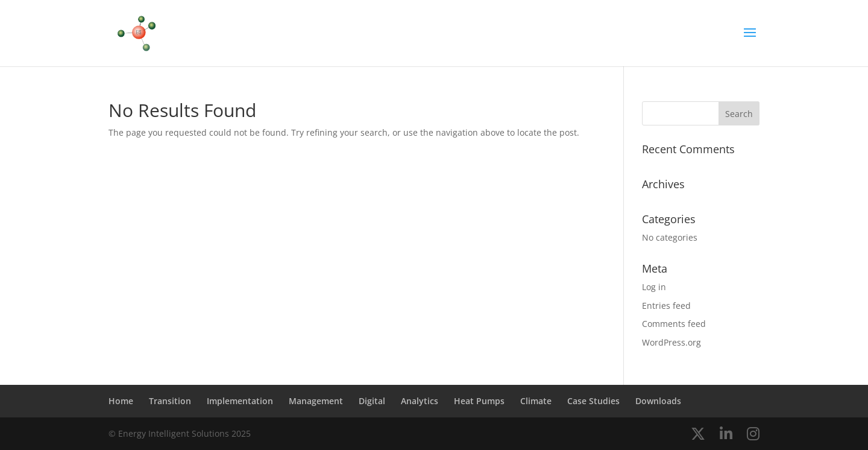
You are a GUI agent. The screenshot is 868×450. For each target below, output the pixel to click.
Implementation (240, 401)
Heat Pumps (479, 401)
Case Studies (593, 401)
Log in (654, 287)
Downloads (658, 401)
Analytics (420, 401)
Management (316, 401)
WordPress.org (671, 342)
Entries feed (666, 306)
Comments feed (674, 324)
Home (121, 401)
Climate (536, 401)
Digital (372, 401)
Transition (170, 401)
